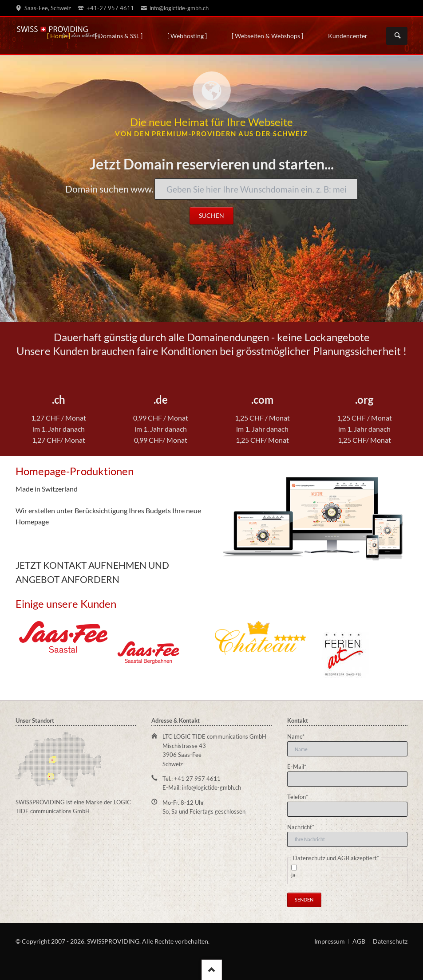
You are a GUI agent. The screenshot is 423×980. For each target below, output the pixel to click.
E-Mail (300, 766)
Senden (304, 899)
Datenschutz (390, 941)
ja (293, 875)
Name (300, 736)
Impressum (330, 941)
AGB (359, 941)
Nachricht (301, 827)
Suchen (398, 36)
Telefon (300, 796)
